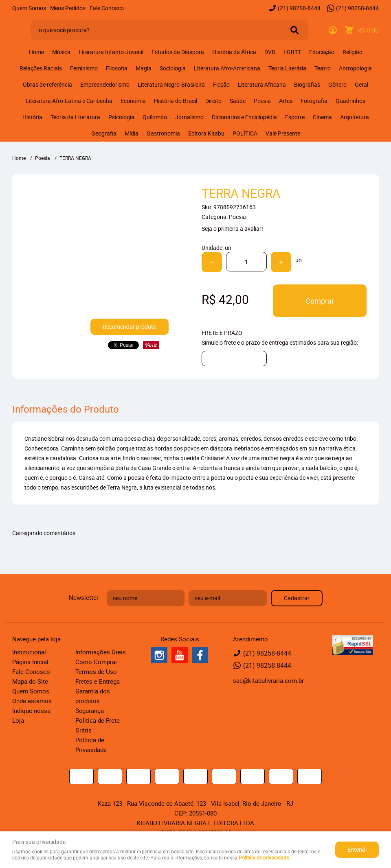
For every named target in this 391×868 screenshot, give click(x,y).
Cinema (322, 117)
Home (36, 52)
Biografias (307, 84)
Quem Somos (29, 8)
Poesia (262, 101)
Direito (213, 101)
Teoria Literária (287, 68)
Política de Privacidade (91, 745)
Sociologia (173, 68)
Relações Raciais (41, 68)
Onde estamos (32, 701)
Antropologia (355, 68)
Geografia (104, 133)
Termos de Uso (96, 671)
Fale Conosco (107, 8)
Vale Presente (283, 133)
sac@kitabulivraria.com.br (268, 680)
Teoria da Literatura (75, 117)
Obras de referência (47, 84)
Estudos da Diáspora (178, 52)
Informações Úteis (101, 652)
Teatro (323, 68)
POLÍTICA (245, 133)
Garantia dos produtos (93, 696)
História (32, 117)
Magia (144, 68)
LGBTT (292, 52)
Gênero (337, 84)
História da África (234, 52)
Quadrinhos (350, 101)
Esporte (295, 117)
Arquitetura (355, 117)
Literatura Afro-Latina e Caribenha (69, 101)
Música (61, 52)
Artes (286, 101)
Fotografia (314, 101)
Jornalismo (189, 117)
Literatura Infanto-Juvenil (111, 52)
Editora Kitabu (206, 133)
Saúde (238, 101)
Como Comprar (96, 662)
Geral (361, 84)
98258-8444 (299, 8)
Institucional (29, 652)
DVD (270, 52)
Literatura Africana (262, 84)
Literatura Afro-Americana (227, 68)
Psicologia (121, 117)
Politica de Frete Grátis (98, 725)
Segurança (90, 711)
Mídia (132, 133)
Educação (322, 52)
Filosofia (117, 68)
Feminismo (84, 68)
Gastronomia (163, 133)
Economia (133, 101)
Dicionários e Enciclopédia (244, 117)
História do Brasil (176, 101)
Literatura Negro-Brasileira (171, 84)
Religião (353, 52)
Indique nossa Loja (31, 715)
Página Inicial (30, 662)
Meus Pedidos (68, 8)
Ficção (221, 84)
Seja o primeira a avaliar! (232, 228)
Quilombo (155, 117)
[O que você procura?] (294, 30)
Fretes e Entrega (98, 681)
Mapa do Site (30, 681)
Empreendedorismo (105, 84)
